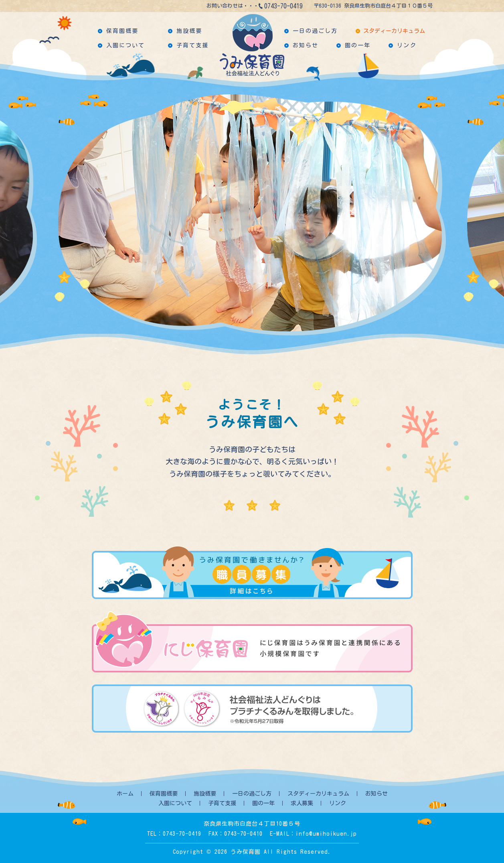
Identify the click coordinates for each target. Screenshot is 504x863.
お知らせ (306, 45)
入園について (126, 45)
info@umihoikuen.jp (326, 834)
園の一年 (358, 45)
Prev (60, 215)
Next (445, 215)
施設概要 (189, 31)
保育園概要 (122, 31)
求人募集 (302, 803)
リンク (407, 45)
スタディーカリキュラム (394, 31)
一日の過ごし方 (315, 31)
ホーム (125, 794)
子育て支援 (193, 45)
